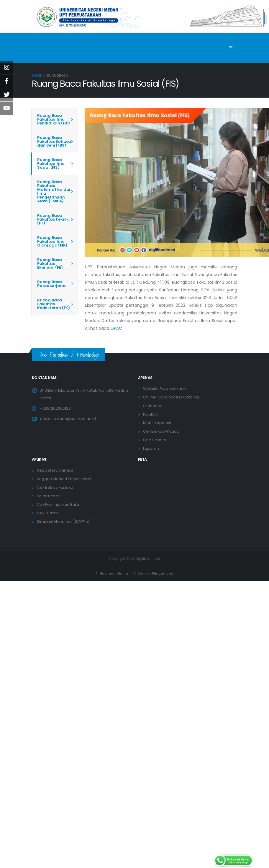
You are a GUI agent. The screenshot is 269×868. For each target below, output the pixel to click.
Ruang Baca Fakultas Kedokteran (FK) (54, 304)
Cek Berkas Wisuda (161, 431)
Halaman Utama (113, 573)
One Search (155, 440)
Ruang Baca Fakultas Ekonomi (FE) (50, 264)
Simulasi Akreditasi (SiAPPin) (63, 522)
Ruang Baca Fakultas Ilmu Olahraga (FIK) (52, 241)
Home (37, 76)
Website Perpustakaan (165, 389)
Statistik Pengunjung (155, 573)
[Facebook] (7, 81)
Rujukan (150, 414)
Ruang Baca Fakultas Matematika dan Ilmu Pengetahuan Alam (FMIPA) (54, 191)
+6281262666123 (55, 408)
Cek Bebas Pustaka (55, 487)
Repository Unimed (55, 470)
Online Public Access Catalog (171, 397)
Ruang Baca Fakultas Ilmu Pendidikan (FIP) (54, 119)
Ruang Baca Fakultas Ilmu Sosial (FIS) (51, 164)
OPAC (116, 328)
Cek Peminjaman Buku (58, 504)
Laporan (151, 448)
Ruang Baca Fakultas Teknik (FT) (53, 219)
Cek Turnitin (48, 513)
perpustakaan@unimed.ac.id (68, 419)
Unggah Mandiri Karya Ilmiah (64, 479)
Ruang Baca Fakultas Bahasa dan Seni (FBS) (54, 141)
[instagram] (7, 68)
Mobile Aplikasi (157, 423)
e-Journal (153, 406)
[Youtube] (7, 108)
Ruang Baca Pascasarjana (51, 284)
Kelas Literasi (49, 496)
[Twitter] (7, 95)
